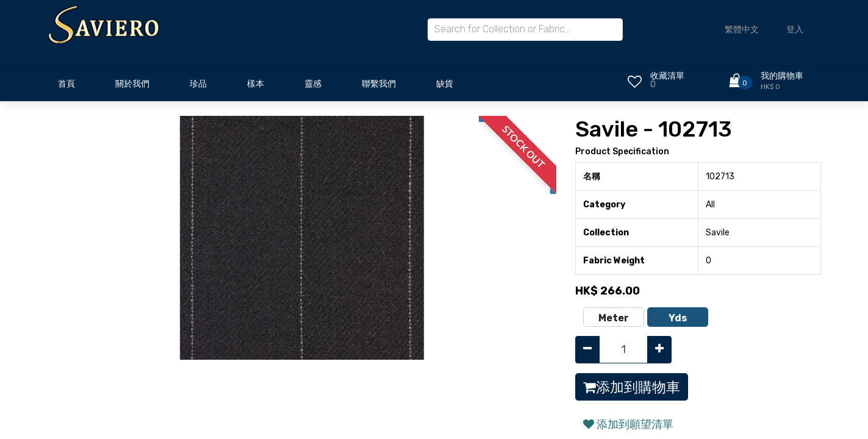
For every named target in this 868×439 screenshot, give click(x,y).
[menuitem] (66, 87)
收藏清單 (667, 76)
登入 (795, 30)
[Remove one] (587, 350)
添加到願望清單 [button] (628, 424)
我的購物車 (782, 76)
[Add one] (659, 350)
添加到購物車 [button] (632, 387)
